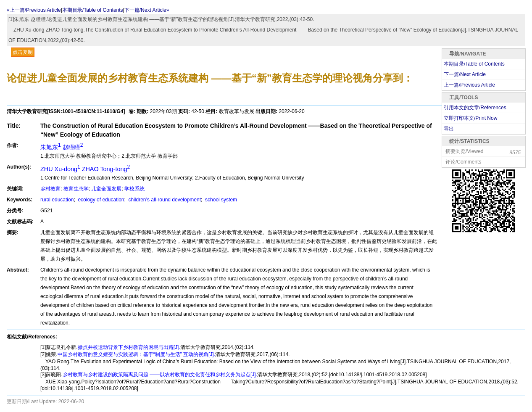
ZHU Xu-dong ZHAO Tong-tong (85, 169)
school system (220, 200)
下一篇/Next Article (465, 74)
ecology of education (100, 200)
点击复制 (23, 52)
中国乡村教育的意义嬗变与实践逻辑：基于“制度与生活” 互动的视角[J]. (136, 354)
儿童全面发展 (106, 189)
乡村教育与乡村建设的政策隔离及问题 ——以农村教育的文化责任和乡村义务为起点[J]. (160, 375)
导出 (449, 129)
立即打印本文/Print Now (470, 118)
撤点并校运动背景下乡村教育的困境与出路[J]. (129, 347)
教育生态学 (76, 189)
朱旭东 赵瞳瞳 (62, 147)
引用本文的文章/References (475, 108)
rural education (57, 200)
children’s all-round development (164, 200)
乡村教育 (50, 189)
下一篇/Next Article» (147, 10)
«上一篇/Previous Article (34, 10)
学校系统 (134, 189)
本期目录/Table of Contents (93, 10)
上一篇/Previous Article (469, 85)
